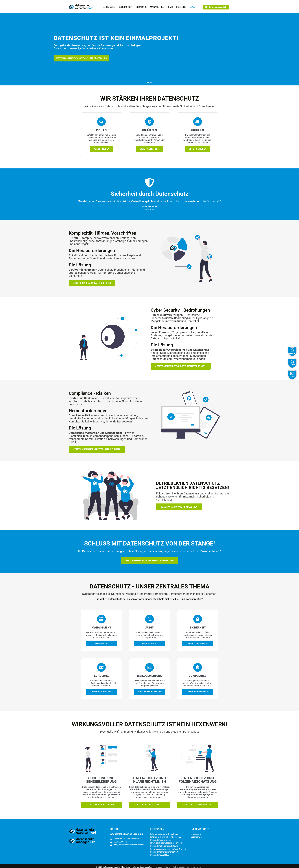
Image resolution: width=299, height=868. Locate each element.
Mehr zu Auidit (150, 643)
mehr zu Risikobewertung (150, 692)
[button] (109, 7)
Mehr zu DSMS (101, 643)
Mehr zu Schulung (101, 692)
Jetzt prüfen (101, 149)
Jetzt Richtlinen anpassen (150, 805)
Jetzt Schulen (198, 149)
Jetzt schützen (150, 149)
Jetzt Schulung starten (101, 805)
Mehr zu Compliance (198, 692)
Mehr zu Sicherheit (198, 643)
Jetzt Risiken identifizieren (198, 805)
